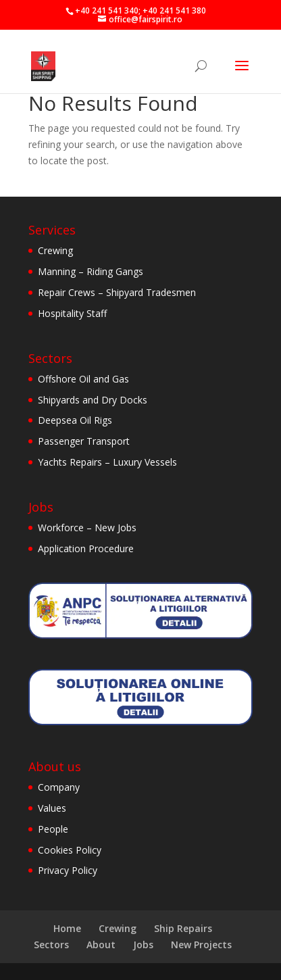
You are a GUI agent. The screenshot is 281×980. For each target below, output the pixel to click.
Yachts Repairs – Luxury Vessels (107, 462)
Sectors (51, 945)
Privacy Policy (68, 870)
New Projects (201, 945)
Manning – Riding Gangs (91, 271)
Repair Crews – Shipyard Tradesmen (117, 292)
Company (59, 787)
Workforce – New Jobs (87, 528)
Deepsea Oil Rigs (75, 420)
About (101, 945)
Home (67, 928)
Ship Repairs (183, 928)
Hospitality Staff (72, 313)
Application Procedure (86, 548)
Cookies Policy (70, 850)
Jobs (143, 945)
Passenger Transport (84, 441)
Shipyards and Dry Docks (93, 400)
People (53, 829)
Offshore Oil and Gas (83, 379)
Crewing (55, 250)
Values (52, 808)
